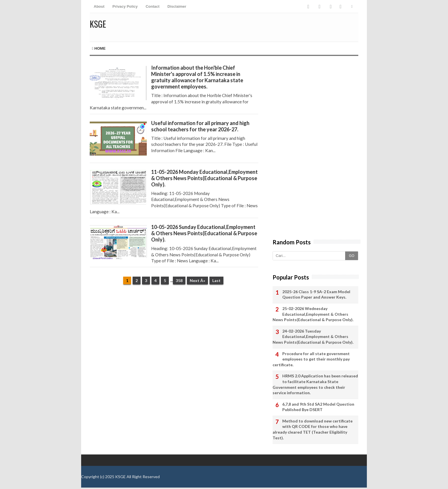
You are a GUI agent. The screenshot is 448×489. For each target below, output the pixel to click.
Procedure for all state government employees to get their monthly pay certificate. (311, 359)
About (99, 6)
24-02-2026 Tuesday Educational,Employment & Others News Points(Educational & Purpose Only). (313, 337)
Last (216, 280)
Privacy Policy (125, 6)
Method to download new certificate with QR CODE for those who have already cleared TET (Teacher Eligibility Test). (313, 429)
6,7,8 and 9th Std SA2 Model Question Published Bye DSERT (318, 407)
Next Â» (197, 280)
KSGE (120, 477)
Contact (153, 6)
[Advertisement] (174, 334)
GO (352, 256)
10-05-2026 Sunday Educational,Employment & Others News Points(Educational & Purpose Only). (204, 233)
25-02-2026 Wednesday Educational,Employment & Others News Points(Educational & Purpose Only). (313, 314)
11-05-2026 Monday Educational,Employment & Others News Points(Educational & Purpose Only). (204, 178)
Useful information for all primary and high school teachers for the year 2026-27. (200, 126)
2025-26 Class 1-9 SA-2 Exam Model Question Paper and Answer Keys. (316, 294)
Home (99, 48)
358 (179, 280)
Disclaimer (177, 6)
